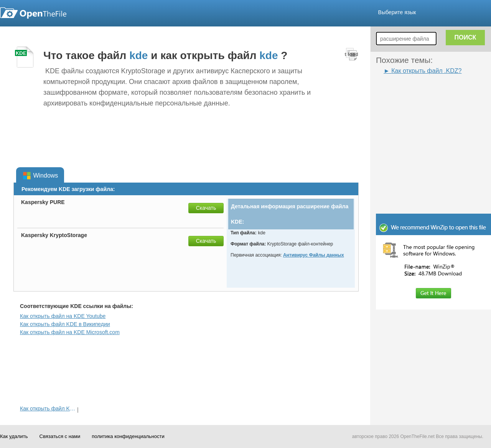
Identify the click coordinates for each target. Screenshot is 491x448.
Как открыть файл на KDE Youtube (63, 316)
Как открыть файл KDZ (48, 408)
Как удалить (14, 436)
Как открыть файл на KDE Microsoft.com (70, 332)
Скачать (206, 208)
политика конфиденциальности (128, 436)
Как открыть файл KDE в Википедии (65, 324)
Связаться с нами (60, 436)
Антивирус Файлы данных (314, 255)
